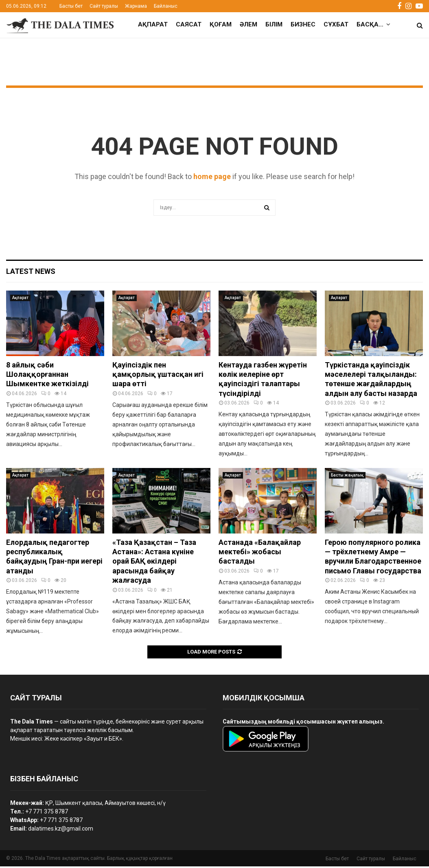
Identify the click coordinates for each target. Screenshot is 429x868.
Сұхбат (336, 24)
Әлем (248, 24)
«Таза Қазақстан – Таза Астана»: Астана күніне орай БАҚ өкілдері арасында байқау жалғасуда (154, 563)
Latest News (31, 273)
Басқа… (370, 24)
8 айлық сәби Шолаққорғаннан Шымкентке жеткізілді (47, 376)
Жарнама (136, 6)
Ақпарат (153, 24)
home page (212, 178)
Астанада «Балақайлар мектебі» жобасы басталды (260, 553)
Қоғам (221, 24)
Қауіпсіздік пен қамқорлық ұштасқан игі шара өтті (158, 376)
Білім (274, 24)
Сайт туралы (104, 6)
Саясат (189, 24)
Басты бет (71, 6)
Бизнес (303, 24)
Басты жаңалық (347, 477)
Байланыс (166, 6)
